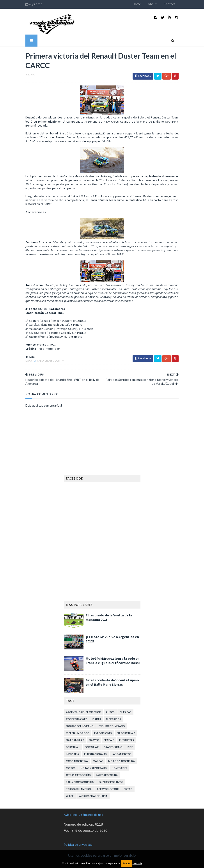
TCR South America (79, 782)
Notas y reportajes (94, 761)
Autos (110, 705)
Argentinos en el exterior (83, 705)
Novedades (119, 761)
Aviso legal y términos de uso (83, 807)
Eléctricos (114, 712)
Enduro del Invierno (80, 719)
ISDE (130, 740)
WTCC (128, 782)
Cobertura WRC (77, 712)
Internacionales (95, 747)
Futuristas (127, 733)
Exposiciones (103, 726)
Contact (175, 4)
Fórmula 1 (73, 740)
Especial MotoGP (78, 726)
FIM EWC (109, 733)
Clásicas (125, 705)
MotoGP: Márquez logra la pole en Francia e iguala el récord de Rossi (113, 653)
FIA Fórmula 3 (75, 733)
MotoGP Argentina (122, 754)
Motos (71, 761)
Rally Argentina (107, 768)
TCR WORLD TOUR (108, 782)
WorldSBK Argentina (93, 789)
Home (142, 4)
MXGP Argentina (77, 754)
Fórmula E (92, 740)
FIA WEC (94, 733)
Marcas (98, 754)
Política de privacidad (78, 837)
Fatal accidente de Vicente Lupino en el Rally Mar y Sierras (112, 675)
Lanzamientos (122, 747)
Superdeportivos (111, 775)
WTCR (70, 789)
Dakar (24, 353)
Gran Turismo (113, 740)
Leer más (137, 863)
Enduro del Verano (112, 719)
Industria (73, 747)
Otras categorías (78, 768)
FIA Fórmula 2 (126, 726)
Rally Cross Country (46, 353)
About (158, 4)
